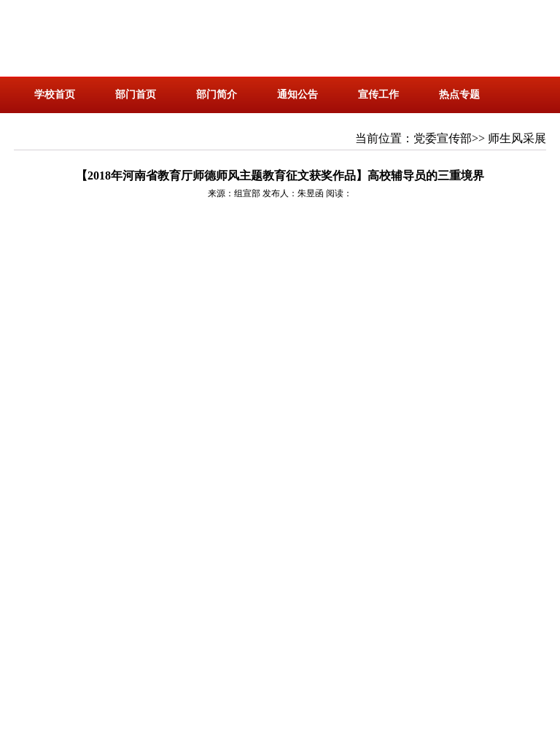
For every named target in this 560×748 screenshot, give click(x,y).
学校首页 (55, 95)
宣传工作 (378, 95)
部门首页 (136, 95)
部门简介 (217, 95)
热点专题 (459, 95)
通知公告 (297, 95)
